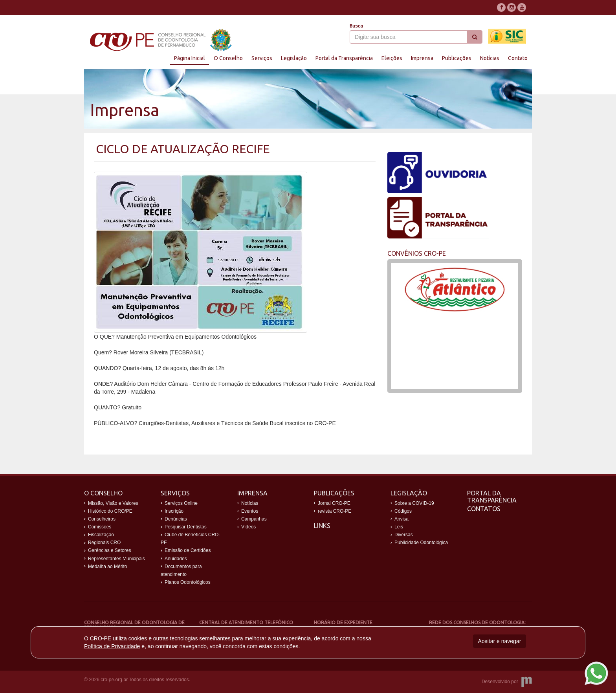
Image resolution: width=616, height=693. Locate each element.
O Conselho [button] (228, 58)
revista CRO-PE (335, 511)
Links (322, 526)
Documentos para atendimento (181, 570)
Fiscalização (101, 535)
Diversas (404, 535)
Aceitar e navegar (500, 641)
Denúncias (176, 519)
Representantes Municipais (116, 559)
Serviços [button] (262, 58)
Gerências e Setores (109, 550)
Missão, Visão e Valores (113, 503)
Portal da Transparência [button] (344, 58)
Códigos (403, 511)
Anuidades (176, 559)
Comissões (100, 527)
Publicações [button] (457, 58)
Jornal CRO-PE (334, 503)
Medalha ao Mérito (107, 566)
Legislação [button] (294, 58)
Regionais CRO (104, 543)
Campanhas (254, 519)
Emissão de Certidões (188, 550)
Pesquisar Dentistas (186, 527)
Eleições (392, 58)
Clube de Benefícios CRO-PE (190, 539)
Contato (518, 58)
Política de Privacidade (112, 646)
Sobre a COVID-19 (414, 503)
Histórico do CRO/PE (110, 511)
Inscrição (174, 511)
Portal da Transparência (492, 497)
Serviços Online (181, 503)
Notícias (490, 58)
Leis (399, 527)
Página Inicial (190, 58)
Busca (356, 26)
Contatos (484, 509)
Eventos (250, 511)
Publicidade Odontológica (421, 543)
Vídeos (248, 527)
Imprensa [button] (422, 58)
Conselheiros (102, 519)
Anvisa (401, 519)
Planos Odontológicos (188, 582)
